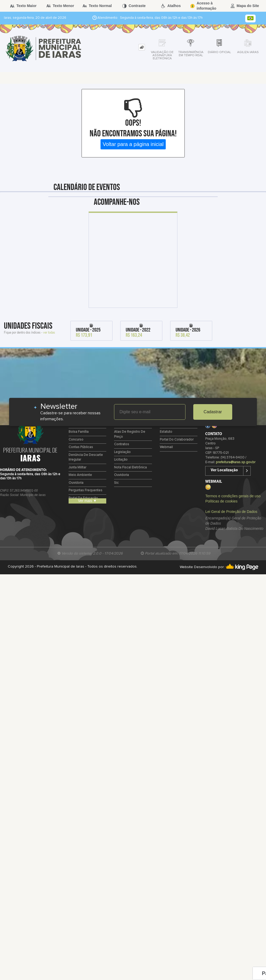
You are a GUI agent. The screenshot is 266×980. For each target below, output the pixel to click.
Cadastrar (213, 412)
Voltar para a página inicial (133, 144)
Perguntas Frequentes (85, 490)
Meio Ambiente (80, 475)
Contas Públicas (81, 447)
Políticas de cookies (221, 501)
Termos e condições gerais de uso (233, 496)
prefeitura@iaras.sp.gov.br (236, 462)
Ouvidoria (76, 483)
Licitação (121, 460)
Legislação (122, 452)
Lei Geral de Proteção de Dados (231, 512)
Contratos (122, 444)
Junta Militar (77, 467)
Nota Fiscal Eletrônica (130, 467)
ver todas (49, 332)
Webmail (166, 447)
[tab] (142, 47)
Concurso (76, 440)
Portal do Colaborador (177, 440)
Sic (116, 483)
